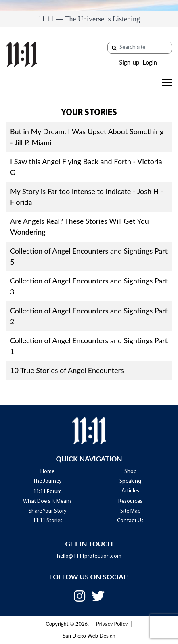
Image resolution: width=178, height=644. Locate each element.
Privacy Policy (112, 624)
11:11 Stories (48, 521)
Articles (130, 491)
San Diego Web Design (89, 636)
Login (150, 62)
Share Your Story (48, 511)
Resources (130, 501)
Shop (131, 472)
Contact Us (130, 521)
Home (47, 472)
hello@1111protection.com (89, 556)
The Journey (47, 481)
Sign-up (129, 62)
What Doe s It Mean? (47, 501)
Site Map (131, 511)
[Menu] (167, 83)
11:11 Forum (47, 492)
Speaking (130, 481)
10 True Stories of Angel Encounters (67, 370)
